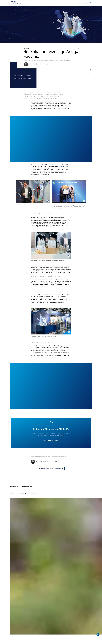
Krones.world (83, 615)
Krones (43, 3)
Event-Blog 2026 (69, 620)
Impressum (13, 642)
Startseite (54, 615)
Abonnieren (81, 3)
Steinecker (49, 245)
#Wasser (46, 60)
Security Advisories (53, 642)
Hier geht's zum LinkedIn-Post (51, 493)
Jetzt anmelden (58, 637)
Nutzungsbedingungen (32, 642)
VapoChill (38, 298)
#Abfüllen (53, 578)
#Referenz (48, 578)
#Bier (25, 60)
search (88, 3)
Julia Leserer (32, 64)
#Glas (52, 579)
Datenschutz (19, 642)
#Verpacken (58, 578)
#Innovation (71, 577)
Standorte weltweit (56, 624)
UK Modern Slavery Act (43, 642)
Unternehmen (55, 619)
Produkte (54, 617)
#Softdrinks (42, 60)
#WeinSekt (51, 60)
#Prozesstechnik (68, 60)
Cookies (24, 642)
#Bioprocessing (35, 60)
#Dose (55, 579)
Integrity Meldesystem (63, 642)
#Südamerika (43, 578)
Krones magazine (70, 615)
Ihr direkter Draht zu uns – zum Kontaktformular (51, 522)
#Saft (27, 60)
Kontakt (54, 622)
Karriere (54, 620)
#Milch (30, 60)
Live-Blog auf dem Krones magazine (48, 408)
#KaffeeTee (56, 60)
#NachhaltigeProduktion (45, 579)
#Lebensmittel (62, 60)
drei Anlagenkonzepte (59, 236)
